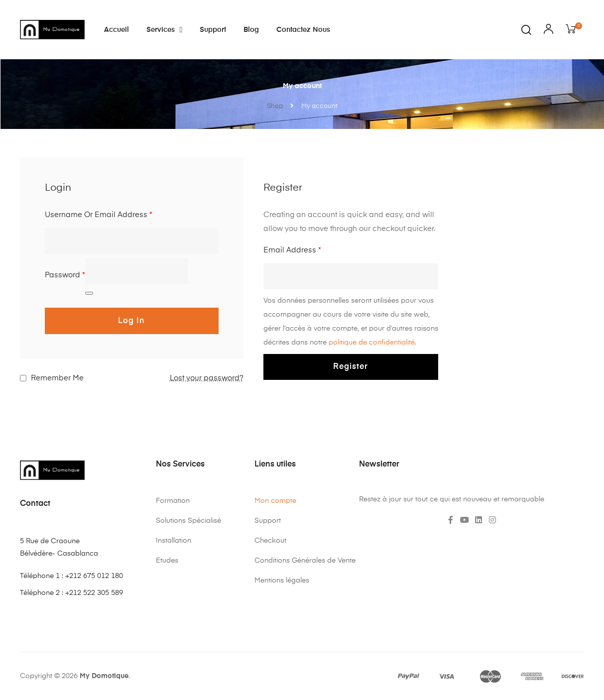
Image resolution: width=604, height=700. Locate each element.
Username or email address (99, 215)
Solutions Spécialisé (188, 521)
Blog (251, 30)
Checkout (270, 541)
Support (213, 30)
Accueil (117, 30)
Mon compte (275, 501)
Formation (173, 501)
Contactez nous (303, 30)
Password (65, 275)
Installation (174, 541)
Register (351, 367)
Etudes (167, 561)
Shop (275, 106)
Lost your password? (207, 378)
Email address (292, 250)
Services (165, 30)
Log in (131, 321)
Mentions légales (282, 581)
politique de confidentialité (372, 343)
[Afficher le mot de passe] (89, 293)
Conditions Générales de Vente (305, 561)
